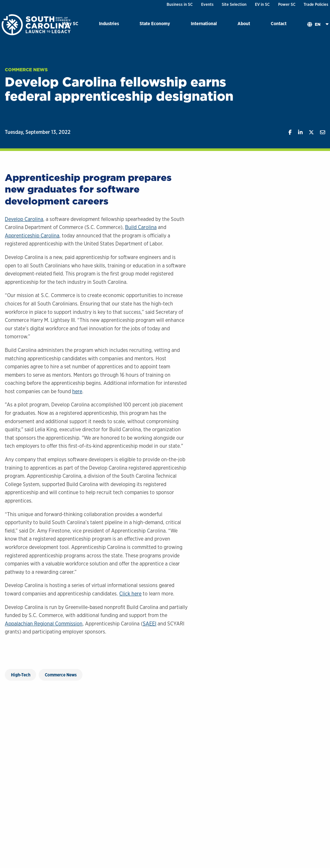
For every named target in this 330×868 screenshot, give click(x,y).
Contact (279, 23)
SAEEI (150, 624)
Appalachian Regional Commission (44, 624)
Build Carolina (141, 227)
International (204, 23)
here (77, 391)
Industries (109, 23)
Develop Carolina (24, 219)
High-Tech (21, 675)
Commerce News (26, 70)
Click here (130, 594)
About (244, 23)
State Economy (155, 23)
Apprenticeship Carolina (32, 236)
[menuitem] (109, 25)
